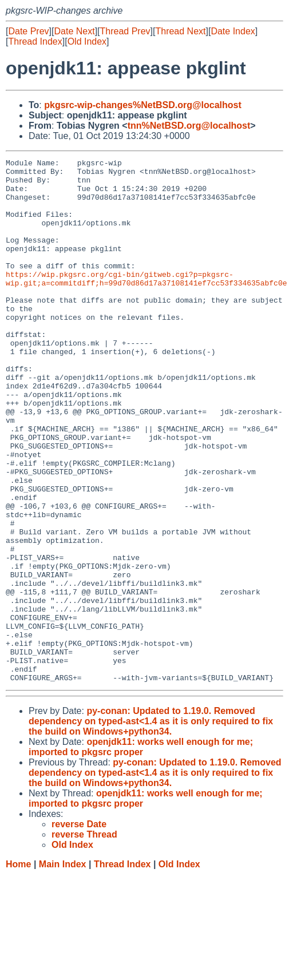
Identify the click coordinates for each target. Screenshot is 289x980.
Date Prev (28, 31)
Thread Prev (125, 31)
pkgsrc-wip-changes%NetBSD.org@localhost (143, 105)
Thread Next (180, 31)
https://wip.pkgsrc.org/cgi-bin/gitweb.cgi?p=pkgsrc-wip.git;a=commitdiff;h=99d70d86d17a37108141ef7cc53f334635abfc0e (146, 303)
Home (18, 969)
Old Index (87, 41)
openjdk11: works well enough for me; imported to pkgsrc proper (141, 852)
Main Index (63, 969)
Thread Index (35, 41)
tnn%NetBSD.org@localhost (189, 126)
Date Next (74, 31)
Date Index (233, 31)
